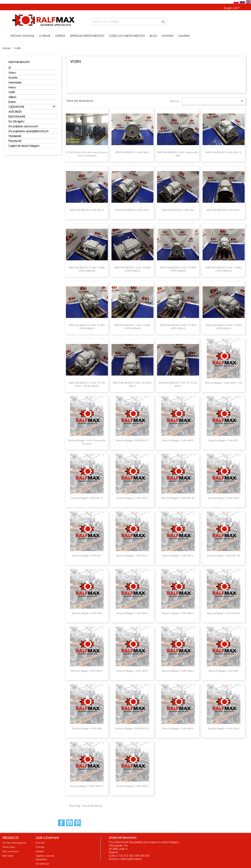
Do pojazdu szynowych (23, 126)
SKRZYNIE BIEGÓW (19, 62)
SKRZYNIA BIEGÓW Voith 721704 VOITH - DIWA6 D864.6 (87, 384)
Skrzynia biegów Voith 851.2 (87, 498)
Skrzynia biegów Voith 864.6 (178, 728)
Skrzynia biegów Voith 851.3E (178, 498)
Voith (12, 92)
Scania (13, 78)
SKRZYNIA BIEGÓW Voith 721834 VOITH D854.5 (132, 269)
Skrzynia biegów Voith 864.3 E (87, 786)
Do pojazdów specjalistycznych (28, 131)
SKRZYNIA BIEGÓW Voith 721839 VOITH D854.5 (178, 269)
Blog (153, 36)
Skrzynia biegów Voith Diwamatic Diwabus (87, 442)
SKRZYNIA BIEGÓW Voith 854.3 (132, 210)
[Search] (129, 21)
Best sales (8, 856)
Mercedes (15, 82)
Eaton (12, 102)
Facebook (61, 823)
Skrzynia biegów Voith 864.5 (223, 728)
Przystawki (15, 141)
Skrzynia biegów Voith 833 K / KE (223, 383)
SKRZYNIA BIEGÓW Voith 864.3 (132, 152)
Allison (12, 97)
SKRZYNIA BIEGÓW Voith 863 (178, 210)
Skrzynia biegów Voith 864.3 (132, 786)
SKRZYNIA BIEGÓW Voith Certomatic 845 (178, 154)
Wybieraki (15, 136)
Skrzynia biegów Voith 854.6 (178, 671)
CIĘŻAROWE (16, 107)
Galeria (184, 36)
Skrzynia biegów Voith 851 (223, 440)
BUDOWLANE (17, 117)
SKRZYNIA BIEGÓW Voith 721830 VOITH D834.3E (87, 269)
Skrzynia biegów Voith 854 (87, 613)
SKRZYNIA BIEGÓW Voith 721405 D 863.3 (132, 384)
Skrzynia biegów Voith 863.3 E (132, 728)
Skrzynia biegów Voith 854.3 (178, 613)
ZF (10, 68)
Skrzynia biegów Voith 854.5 (87, 671)
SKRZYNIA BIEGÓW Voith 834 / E (223, 152)
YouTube (69, 823)
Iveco (12, 87)
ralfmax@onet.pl (131, 859)
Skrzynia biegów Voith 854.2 (132, 613)
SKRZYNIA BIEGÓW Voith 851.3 (87, 210)
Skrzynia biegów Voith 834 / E (132, 440)
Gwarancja (42, 864)
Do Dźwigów (16, 121)
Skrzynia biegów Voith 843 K (178, 440)
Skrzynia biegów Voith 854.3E (223, 613)
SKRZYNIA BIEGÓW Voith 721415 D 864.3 (178, 384)
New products (11, 851)
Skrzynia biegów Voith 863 (223, 671)
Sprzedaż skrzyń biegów (87, 36)
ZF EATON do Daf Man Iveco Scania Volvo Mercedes (87, 154)
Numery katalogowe (14, 843)
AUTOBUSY (15, 112)
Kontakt (168, 36)
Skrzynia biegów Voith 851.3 (132, 498)
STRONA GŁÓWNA (22, 36)
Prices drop (9, 847)
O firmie (45, 36)
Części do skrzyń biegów (127, 36)
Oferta (60, 36)
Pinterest (78, 823)
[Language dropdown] (232, 8)
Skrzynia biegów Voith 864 (87, 728)
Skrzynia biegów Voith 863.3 (132, 671)
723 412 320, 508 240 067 (134, 855)
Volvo (12, 73)
